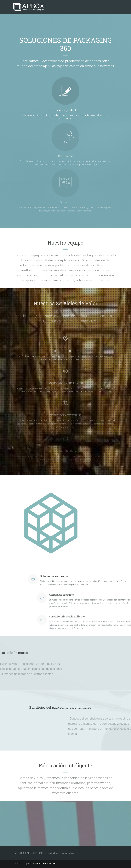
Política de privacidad (47, 863)
